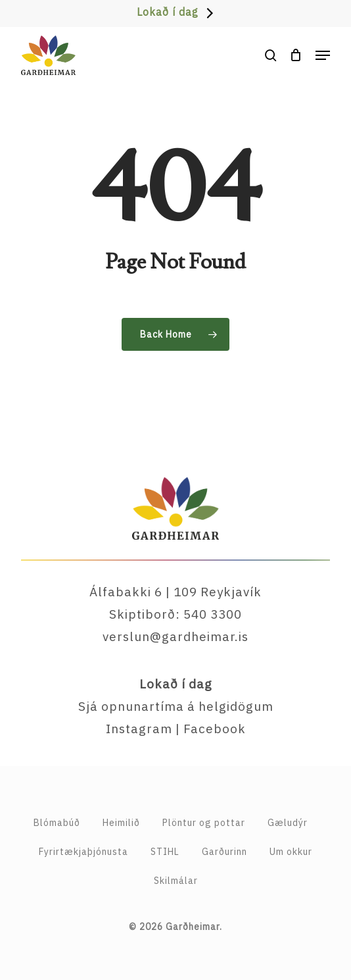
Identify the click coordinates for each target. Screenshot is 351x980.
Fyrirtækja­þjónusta (83, 852)
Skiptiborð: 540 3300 (175, 614)
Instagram (139, 729)
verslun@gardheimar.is (175, 636)
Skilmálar (176, 881)
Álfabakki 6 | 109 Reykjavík (175, 592)
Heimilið (121, 823)
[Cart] (296, 55)
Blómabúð (57, 823)
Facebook (215, 729)
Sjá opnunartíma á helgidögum (176, 706)
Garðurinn (224, 852)
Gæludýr (288, 823)
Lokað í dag (168, 12)
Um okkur (291, 852)
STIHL (165, 852)
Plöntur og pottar (204, 823)
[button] (323, 55)
